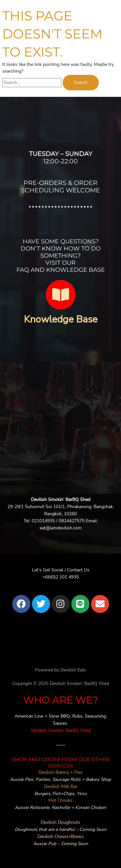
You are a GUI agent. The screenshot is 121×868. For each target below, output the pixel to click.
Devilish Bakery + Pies (60, 772)
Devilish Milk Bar (61, 786)
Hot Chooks (60, 800)
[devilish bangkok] (60, 420)
